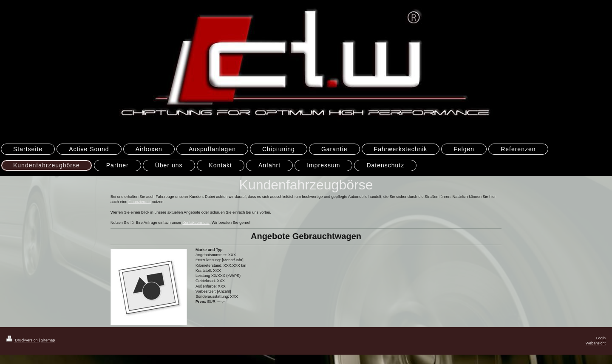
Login (601, 338)
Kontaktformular (196, 223)
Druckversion (23, 340)
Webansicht (596, 343)
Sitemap (48, 340)
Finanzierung (140, 202)
